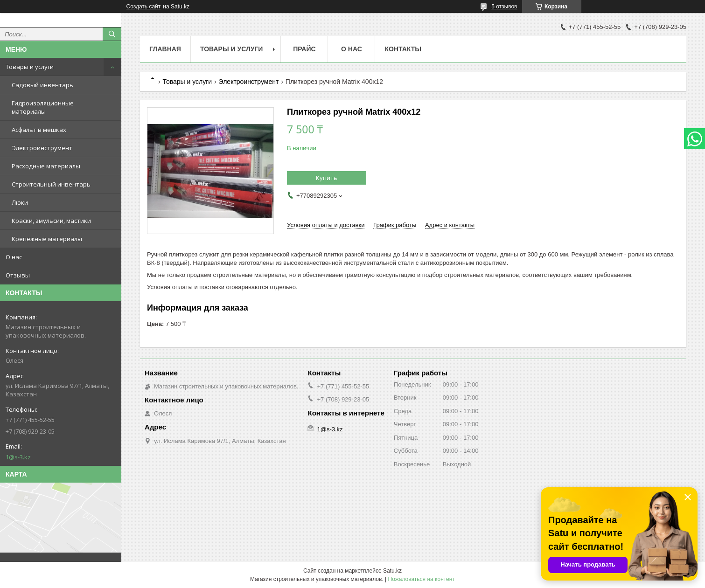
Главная (165, 49)
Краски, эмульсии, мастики (51, 221)
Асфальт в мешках (39, 130)
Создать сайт (144, 7)
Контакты (403, 49)
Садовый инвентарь (42, 85)
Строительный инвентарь (51, 184)
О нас (14, 257)
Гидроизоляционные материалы (43, 107)
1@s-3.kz (18, 457)
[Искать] (112, 34)
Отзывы (18, 275)
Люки (20, 202)
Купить (327, 178)
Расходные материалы (46, 166)
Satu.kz (392, 571)
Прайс (304, 49)
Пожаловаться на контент (422, 579)
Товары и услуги (30, 67)
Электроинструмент (42, 148)
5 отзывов (504, 7)
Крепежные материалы (47, 239)
